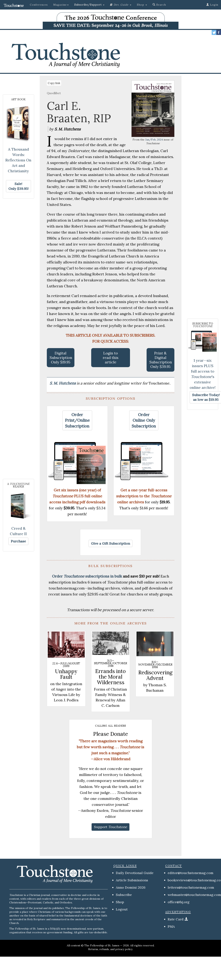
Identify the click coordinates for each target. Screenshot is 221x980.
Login (212, 5)
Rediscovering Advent (155, 675)
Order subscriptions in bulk (87, 576)
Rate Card (176, 919)
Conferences (39, 5)
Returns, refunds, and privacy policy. (110, 949)
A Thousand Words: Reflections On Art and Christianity (18, 160)
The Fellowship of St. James (102, 945)
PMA (171, 926)
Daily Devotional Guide (135, 873)
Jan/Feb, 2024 (154, 140)
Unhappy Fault (66, 674)
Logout (122, 909)
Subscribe (124, 895)
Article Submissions (132, 880)
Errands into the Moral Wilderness (110, 677)
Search (159, 5)
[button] (89, 5)
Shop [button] (142, 5)
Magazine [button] (61, 5)
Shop (120, 902)
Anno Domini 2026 (131, 887)
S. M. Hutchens (63, 383)
